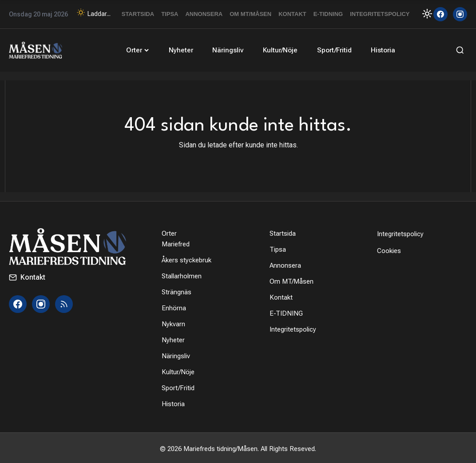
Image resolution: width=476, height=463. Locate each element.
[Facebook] (440, 14)
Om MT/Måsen (250, 14)
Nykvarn (173, 322)
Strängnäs (177, 290)
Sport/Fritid (331, 49)
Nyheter (182, 49)
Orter (141, 49)
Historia (378, 49)
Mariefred (176, 242)
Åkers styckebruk (186, 258)
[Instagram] (460, 14)
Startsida (138, 14)
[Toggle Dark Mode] (422, 14)
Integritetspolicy (380, 14)
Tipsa (170, 14)
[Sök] (458, 49)
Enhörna (174, 306)
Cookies (389, 249)
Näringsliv (228, 49)
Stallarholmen (182, 274)
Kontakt (292, 14)
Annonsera (204, 14)
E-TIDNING (328, 14)
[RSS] (64, 303)
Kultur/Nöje (278, 49)
